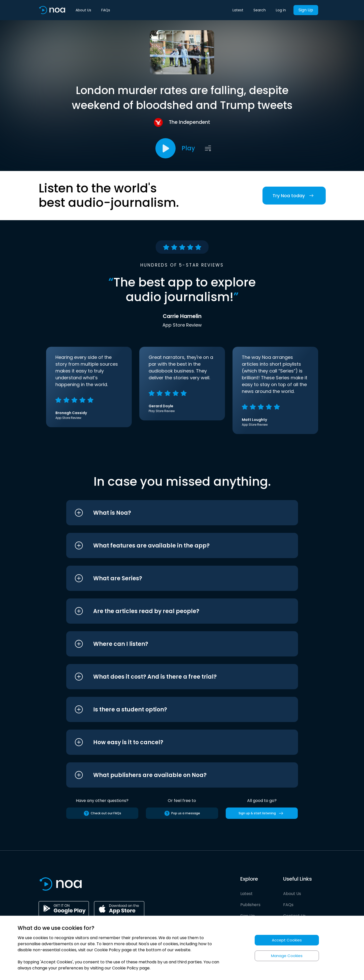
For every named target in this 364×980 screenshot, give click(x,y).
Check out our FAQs (102, 813)
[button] (173, 513)
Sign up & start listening (262, 813)
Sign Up (306, 10)
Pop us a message (182, 813)
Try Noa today (294, 196)
